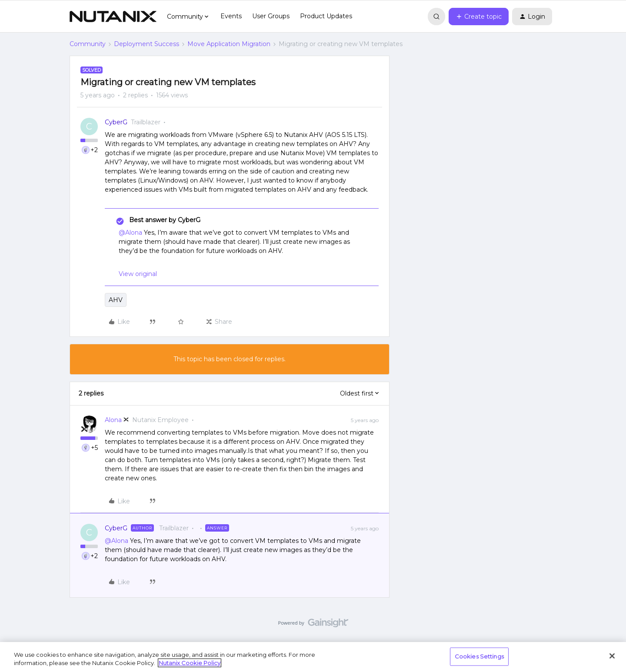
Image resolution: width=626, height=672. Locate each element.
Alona (113, 420)
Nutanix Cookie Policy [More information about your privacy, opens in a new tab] (190, 663)
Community (88, 44)
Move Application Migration (229, 44)
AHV (116, 300)
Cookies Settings (479, 656)
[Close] (612, 656)
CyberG (116, 122)
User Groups (271, 16)
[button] (479, 17)
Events (231, 16)
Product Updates (326, 16)
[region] (313, 657)
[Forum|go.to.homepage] (113, 17)
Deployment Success (147, 44)
